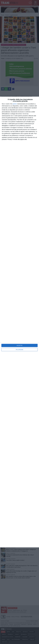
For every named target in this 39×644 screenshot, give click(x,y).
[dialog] (19, 322)
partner (15, 104)
